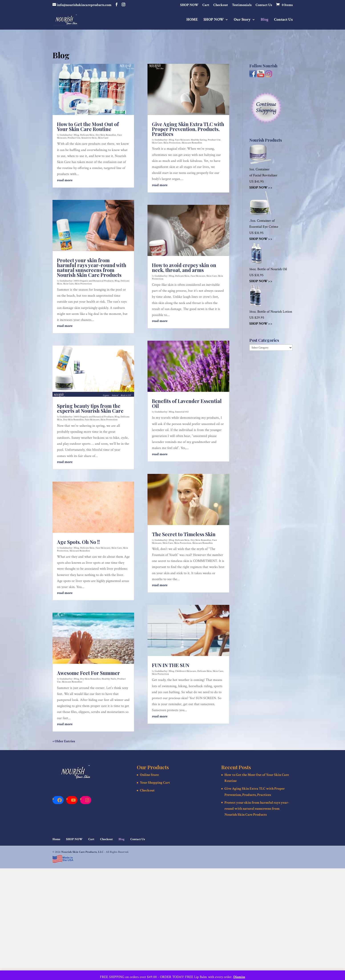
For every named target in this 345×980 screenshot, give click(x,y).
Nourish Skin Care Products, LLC (82, 852)
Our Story (242, 20)
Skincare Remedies (80, 551)
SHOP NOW (189, 5)
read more (65, 180)
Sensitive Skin (89, 138)
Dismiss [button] (239, 977)
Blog (265, 20)
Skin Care (103, 138)
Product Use (74, 138)
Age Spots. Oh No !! (78, 542)
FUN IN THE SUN (171, 665)
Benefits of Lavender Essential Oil (187, 403)
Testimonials (242, 5)
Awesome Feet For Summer (88, 673)
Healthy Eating (199, 140)
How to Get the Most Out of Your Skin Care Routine (88, 127)
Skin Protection (83, 284)
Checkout (221, 5)
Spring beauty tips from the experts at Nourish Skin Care (90, 408)
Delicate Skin (87, 135)
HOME (192, 20)
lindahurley (66, 135)
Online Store (149, 775)
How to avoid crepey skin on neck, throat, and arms (184, 268)
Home (56, 839)
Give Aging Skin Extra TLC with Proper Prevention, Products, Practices (188, 129)
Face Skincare (92, 420)
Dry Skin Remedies (106, 135)
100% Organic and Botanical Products (94, 281)
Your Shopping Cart (155, 783)
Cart (206, 5)
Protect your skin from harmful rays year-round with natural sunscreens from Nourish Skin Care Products (92, 268)
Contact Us (264, 5)
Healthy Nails (109, 679)
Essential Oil (182, 412)
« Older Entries (64, 741)
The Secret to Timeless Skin (184, 534)
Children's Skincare (186, 671)
